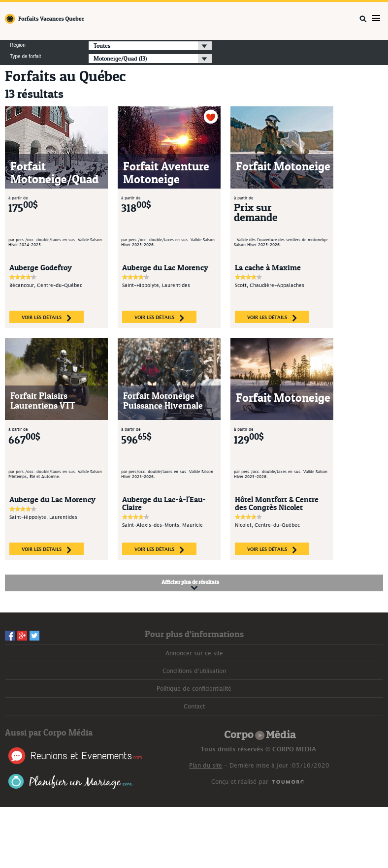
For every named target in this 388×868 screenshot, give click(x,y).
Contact (194, 707)
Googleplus (22, 636)
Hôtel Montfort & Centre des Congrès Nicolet (277, 503)
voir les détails (47, 318)
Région (18, 45)
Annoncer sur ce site (194, 653)
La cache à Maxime (268, 267)
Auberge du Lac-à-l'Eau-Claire (164, 503)
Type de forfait (25, 57)
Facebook (10, 636)
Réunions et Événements (75, 756)
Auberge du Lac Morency (165, 267)
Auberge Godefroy (41, 267)
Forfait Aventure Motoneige (166, 173)
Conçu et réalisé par (240, 782)
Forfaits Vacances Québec (44, 19)
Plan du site (206, 766)
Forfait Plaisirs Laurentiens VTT (43, 401)
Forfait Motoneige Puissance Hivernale (163, 401)
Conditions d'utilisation (194, 671)
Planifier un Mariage (71, 782)
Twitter (34, 636)
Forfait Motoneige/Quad (54, 173)
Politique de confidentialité (194, 689)
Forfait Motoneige (283, 166)
